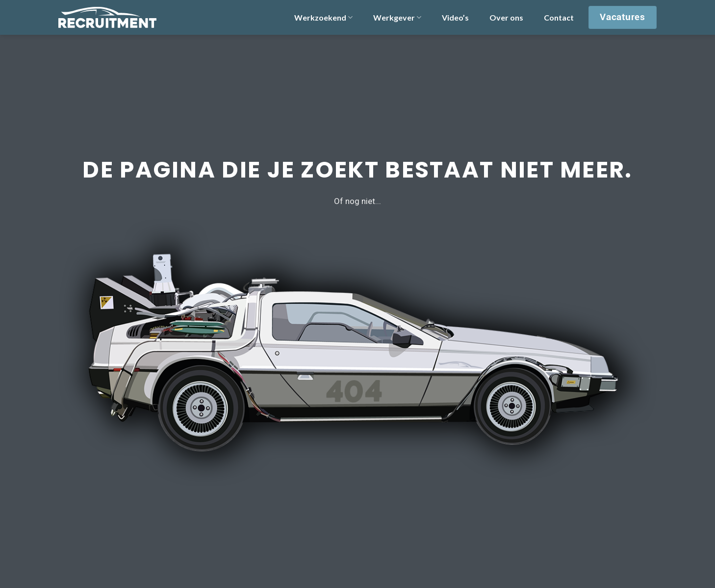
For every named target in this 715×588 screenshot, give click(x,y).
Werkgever (397, 17)
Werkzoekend (323, 17)
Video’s (455, 17)
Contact (559, 17)
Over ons (506, 17)
